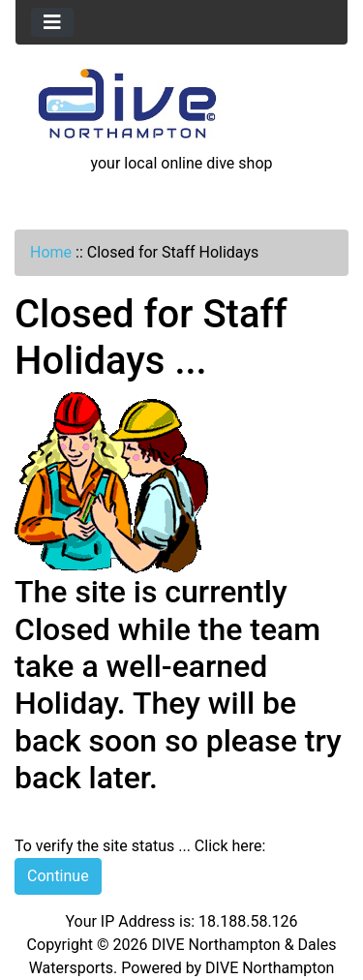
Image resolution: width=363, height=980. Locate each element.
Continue (58, 876)
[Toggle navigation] (52, 22)
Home (51, 252)
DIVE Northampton (270, 968)
